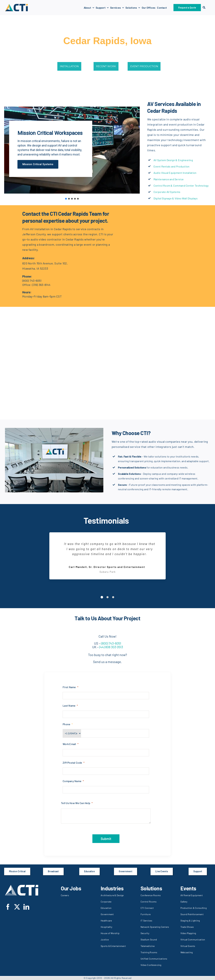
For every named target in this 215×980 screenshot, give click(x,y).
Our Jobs (71, 888)
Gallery (184, 902)
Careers (65, 895)
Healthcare (106, 921)
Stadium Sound (149, 940)
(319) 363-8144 (41, 285)
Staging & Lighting (190, 921)
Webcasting (187, 952)
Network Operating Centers (155, 927)
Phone (66, 724)
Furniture (146, 914)
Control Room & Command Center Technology (181, 186)
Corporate (106, 902)
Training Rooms (149, 952)
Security (145, 933)
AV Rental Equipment (192, 895)
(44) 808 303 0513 (111, 647)
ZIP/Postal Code (72, 763)
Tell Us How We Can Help (76, 803)
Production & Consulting (193, 908)
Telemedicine (148, 946)
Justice (105, 940)
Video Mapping (188, 933)
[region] (72, 150)
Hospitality (106, 927)
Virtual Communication (193, 940)
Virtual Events (188, 946)
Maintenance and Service (169, 179)
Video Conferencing (151, 965)
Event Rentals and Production (172, 166)
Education (106, 908)
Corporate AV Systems (167, 192)
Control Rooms (149, 902)
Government (107, 914)
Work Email (69, 744)
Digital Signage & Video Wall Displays (176, 198)
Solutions (151, 888)
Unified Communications (154, 959)
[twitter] (17, 907)
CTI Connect (147, 908)
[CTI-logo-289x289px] (16, 5)
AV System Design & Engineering (173, 160)
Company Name (72, 781)
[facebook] (8, 907)
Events (188, 888)
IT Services (146, 921)
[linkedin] (26, 907)
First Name (69, 687)
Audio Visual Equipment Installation (175, 173)
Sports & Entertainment (113, 946)
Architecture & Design (112, 895)
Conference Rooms (151, 895)
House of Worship (110, 933)
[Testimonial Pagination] (102, 597)
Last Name (69, 706)
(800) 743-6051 (32, 281)
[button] (66, 199)
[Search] (204, 8)
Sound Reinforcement (192, 914)
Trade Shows (187, 927)
